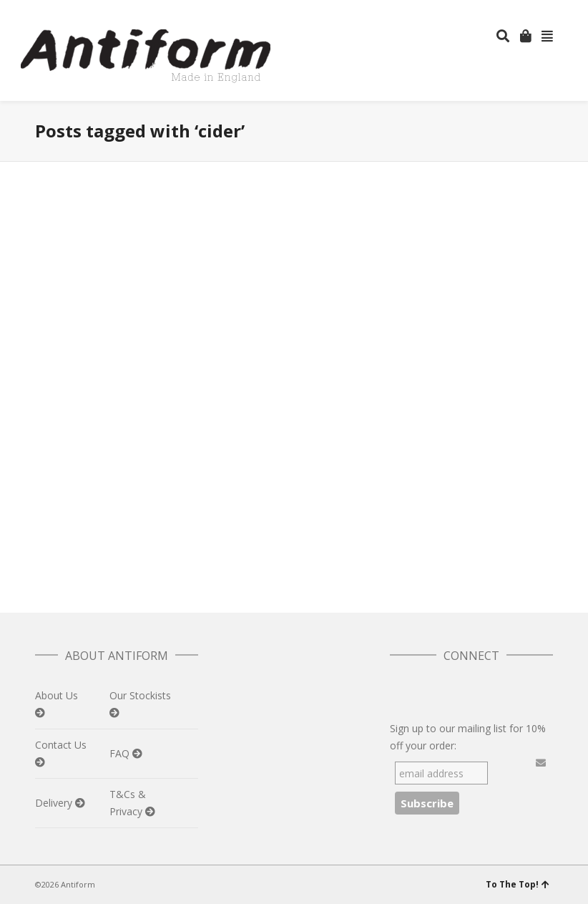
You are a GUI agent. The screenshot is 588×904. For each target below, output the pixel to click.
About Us (57, 695)
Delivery (55, 803)
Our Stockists (140, 695)
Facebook (510, 11)
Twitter (489, 11)
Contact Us (61, 745)
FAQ (121, 753)
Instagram (531, 11)
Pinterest (552, 11)
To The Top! (518, 884)
